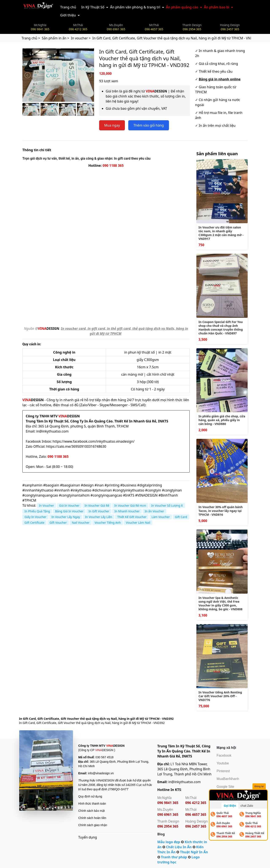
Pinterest (223, 771)
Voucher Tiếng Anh (108, 523)
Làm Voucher (161, 517)
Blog (161, 834)
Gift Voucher (58, 523)
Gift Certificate (34, 523)
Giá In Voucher (69, 505)
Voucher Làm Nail (138, 523)
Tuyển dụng (88, 837)
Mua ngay (112, 125)
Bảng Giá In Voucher (69, 511)
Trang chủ (68, 7)
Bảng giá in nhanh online (220, 79)
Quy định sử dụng (90, 796)
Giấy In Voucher (35, 517)
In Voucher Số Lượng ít (167, 505)
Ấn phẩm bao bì (217, 7)
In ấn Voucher (154, 511)
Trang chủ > (31, 38)
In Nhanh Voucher (127, 511)
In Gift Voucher (99, 511)
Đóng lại (259, 786)
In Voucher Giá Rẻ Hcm (130, 505)
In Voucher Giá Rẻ (97, 505)
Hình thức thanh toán (92, 804)
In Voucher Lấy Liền (99, 517)
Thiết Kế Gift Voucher (132, 517)
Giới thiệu (68, 15)
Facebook (224, 755)
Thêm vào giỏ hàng (148, 125)
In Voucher (47, 505)
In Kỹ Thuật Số (93, 7)
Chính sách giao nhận (93, 825)
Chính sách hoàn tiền (92, 818)
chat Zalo (247, 806)
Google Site (225, 787)
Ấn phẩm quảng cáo (182, 7)
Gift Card (181, 517)
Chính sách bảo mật (92, 811)
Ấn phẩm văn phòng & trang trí (135, 7)
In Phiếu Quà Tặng (37, 511)
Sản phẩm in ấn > (55, 38)
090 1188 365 (113, 166)
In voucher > (81, 38)
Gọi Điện (230, 806)
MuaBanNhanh (228, 779)
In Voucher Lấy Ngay (66, 517)
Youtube (223, 763)
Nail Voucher (81, 523)
